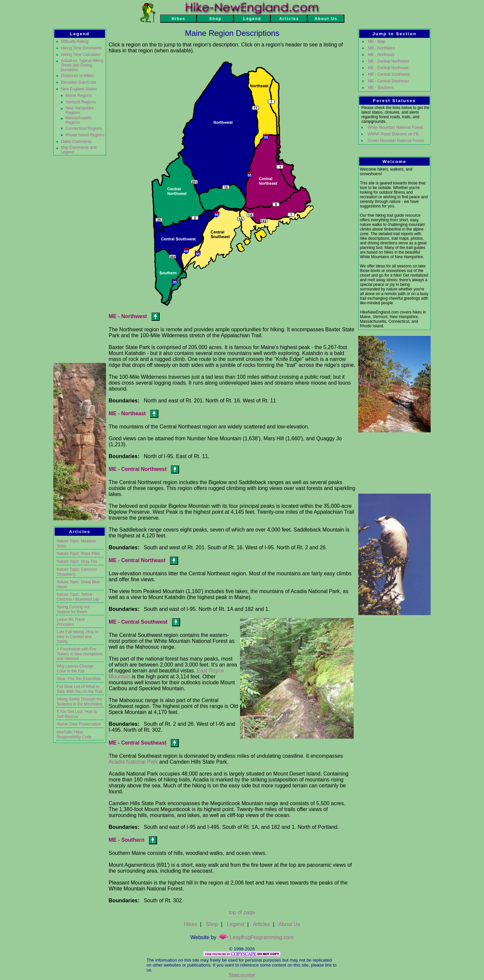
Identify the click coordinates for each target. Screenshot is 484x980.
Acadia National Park (133, 762)
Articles (261, 924)
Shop (212, 924)
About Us (289, 924)
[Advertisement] (80, 258)
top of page (242, 912)
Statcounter (242, 975)
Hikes (191, 924)
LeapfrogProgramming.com (256, 937)
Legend (236, 924)
